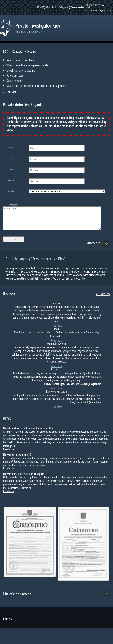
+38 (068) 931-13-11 (46, 7)
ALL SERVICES (10, 92)
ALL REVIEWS (103, 299)
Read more (56, 330)
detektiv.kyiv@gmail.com (99, 10)
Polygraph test (15, 75)
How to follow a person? (17, 459)
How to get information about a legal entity (28, 433)
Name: (11, 147)
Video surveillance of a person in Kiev (28, 65)
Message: (13, 205)
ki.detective (99, 5)
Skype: (11, 180)
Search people (15, 80)
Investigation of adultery (20, 60)
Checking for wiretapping (21, 70)
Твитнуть (7, 623)
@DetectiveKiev (76, 7)
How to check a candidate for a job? (24, 478)
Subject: (12, 191)
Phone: (11, 169)
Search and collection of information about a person (36, 86)
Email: (11, 158)
